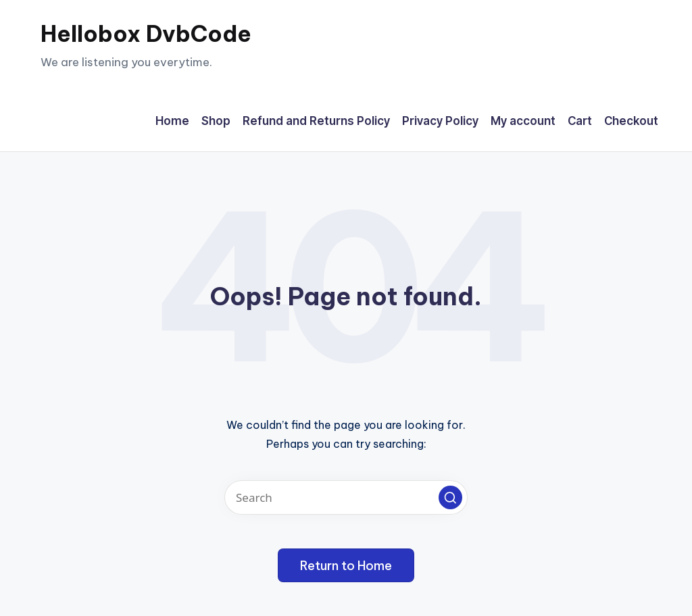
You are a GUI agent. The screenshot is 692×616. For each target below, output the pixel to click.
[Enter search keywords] (346, 497)
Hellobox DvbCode (146, 34)
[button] (450, 497)
